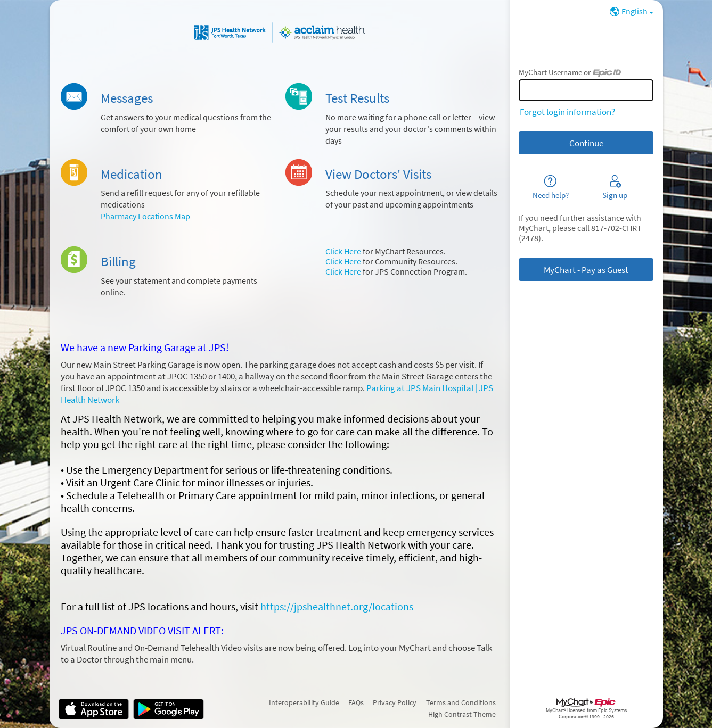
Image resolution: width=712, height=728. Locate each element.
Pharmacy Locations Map (145, 216)
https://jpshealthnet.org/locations (337, 607)
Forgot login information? (567, 112)
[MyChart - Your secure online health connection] (279, 32)
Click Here (343, 251)
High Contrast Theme (462, 714)
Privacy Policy (395, 702)
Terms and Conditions (461, 702)
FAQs (356, 702)
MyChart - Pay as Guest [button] (586, 270)
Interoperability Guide (304, 702)
